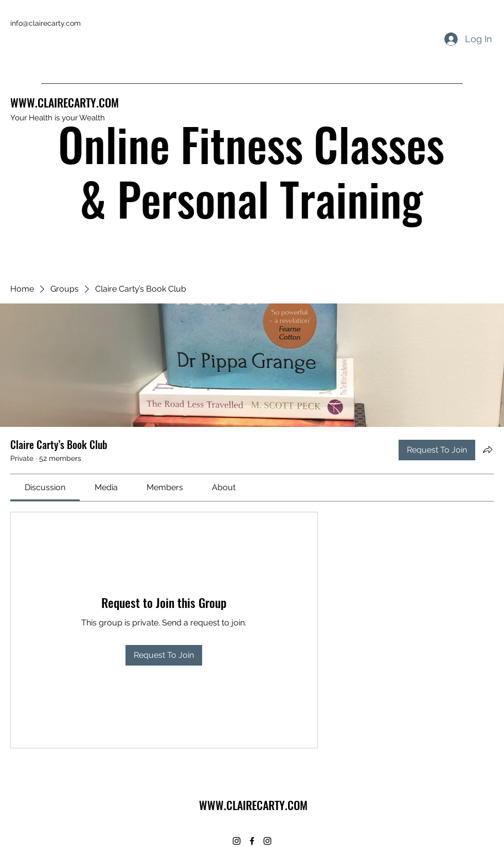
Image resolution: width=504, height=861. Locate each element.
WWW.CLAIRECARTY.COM (65, 102)
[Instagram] (237, 841)
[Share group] (488, 450)
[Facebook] (252, 841)
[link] (45, 487)
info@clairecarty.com (46, 23)
